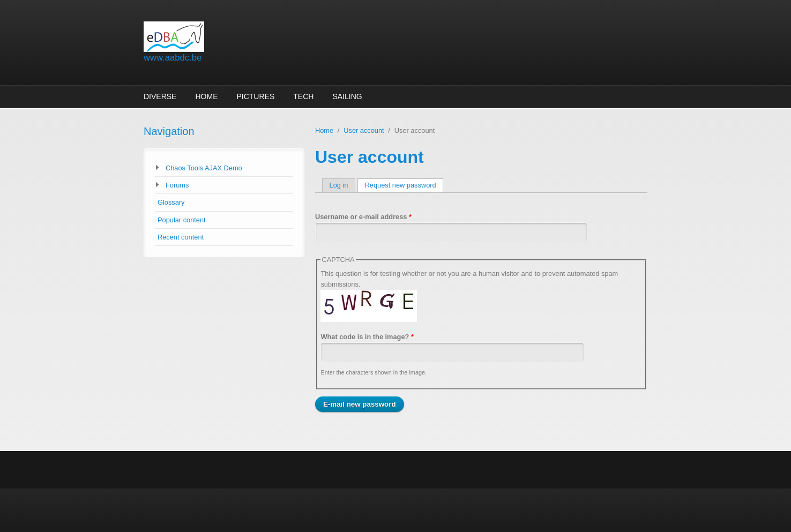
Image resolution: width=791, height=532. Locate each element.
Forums (177, 185)
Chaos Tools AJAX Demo (204, 168)
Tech (303, 96)
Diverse (160, 96)
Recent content (181, 237)
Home (206, 96)
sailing (347, 96)
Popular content (182, 220)
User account (364, 130)
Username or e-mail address (363, 217)
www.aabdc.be (173, 58)
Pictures (255, 96)
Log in (339, 185)
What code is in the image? (367, 337)
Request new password (404, 185)
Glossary (171, 202)
